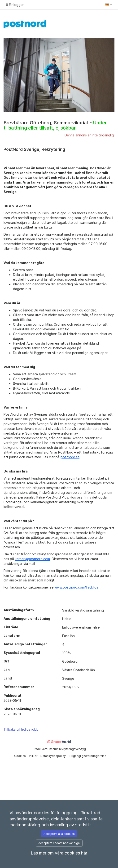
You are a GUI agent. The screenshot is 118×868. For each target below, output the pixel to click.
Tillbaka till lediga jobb (21, 729)
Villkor (33, 756)
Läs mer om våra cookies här (59, 853)
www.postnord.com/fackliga (76, 587)
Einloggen (15, 5)
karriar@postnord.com (32, 559)
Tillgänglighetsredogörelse (87, 756)
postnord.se (70, 457)
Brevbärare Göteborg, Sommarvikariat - (55, 125)
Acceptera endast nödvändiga (59, 843)
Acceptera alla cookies (59, 834)
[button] (109, 5)
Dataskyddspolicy (53, 756)
